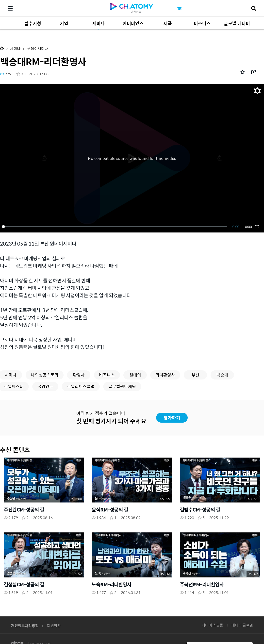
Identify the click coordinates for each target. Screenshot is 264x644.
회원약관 (54, 625)
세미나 (15, 48)
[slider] (115, 227)
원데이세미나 (37, 48)
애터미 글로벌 (242, 625)
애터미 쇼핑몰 (212, 625)
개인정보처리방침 (25, 625)
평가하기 (172, 418)
